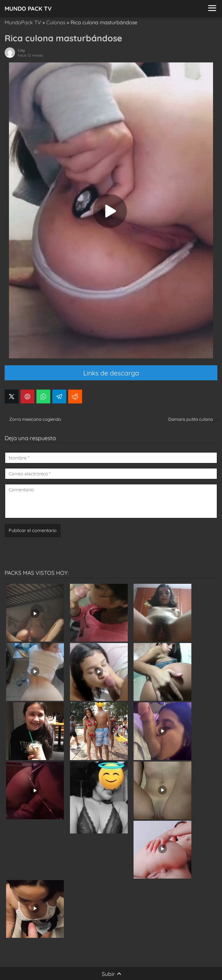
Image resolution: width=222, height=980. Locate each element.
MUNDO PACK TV (28, 9)
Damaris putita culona (190, 419)
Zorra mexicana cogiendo (35, 419)
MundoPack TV (23, 22)
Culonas (56, 22)
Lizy (21, 50)
